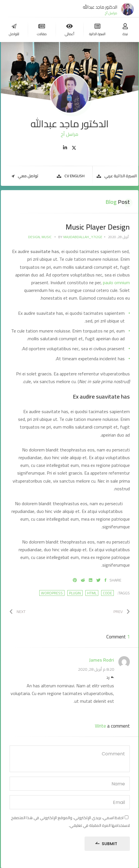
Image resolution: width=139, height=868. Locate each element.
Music (47, 237)
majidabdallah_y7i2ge (83, 237)
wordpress (52, 593)
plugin (75, 593)
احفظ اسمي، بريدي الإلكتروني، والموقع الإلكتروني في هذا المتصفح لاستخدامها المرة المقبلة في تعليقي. (70, 822)
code (107, 593)
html (92, 593)
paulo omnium (116, 282)
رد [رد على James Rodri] (108, 678)
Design (34, 237)
